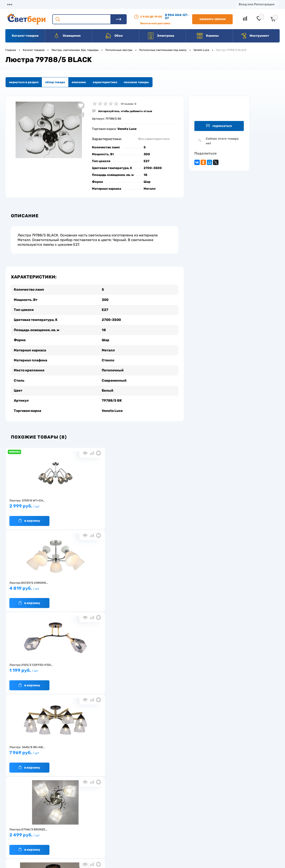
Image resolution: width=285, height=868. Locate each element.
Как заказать (71, 836)
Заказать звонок (212, 19)
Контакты (138, 4)
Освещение (67, 36)
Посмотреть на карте (220, 809)
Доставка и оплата (111, 815)
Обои (114, 36)
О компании (41, 4)
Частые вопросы (74, 843)
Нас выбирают (72, 822)
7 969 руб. (35, 586)
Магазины (13, 4)
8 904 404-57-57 (177, 17)
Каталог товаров (25, 36)
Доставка (69, 4)
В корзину (29, 517)
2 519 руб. (35, 669)
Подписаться (219, 126)
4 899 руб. (92, 669)
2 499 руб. (92, 586)
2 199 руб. (150, 586)
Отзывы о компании (148, 815)
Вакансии (165, 4)
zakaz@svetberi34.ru (219, 834)
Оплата (93, 4)
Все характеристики (154, 139)
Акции (115, 4)
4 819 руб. (92, 504)
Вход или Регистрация (256, 4)
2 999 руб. (35, 504)
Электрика (161, 36)
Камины (208, 36)
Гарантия (69, 829)
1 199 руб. (150, 504)
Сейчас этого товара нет (222, 141)
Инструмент (255, 36)
